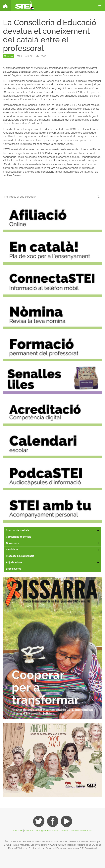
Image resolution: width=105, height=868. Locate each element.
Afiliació (65, 831)
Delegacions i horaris (48, 831)
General (9, 56)
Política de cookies (81, 831)
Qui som (18, 831)
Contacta (29, 831)
